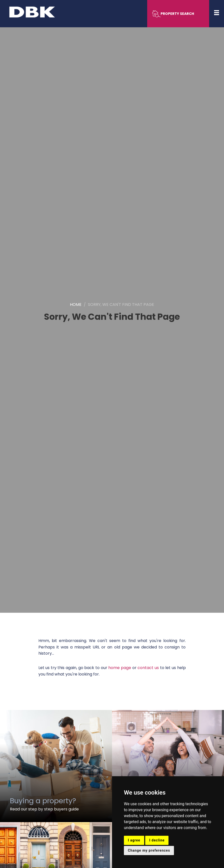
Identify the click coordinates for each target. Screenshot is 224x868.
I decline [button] (157, 840)
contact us (148, 668)
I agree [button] (134, 840)
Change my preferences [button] (149, 850)
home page (120, 668)
